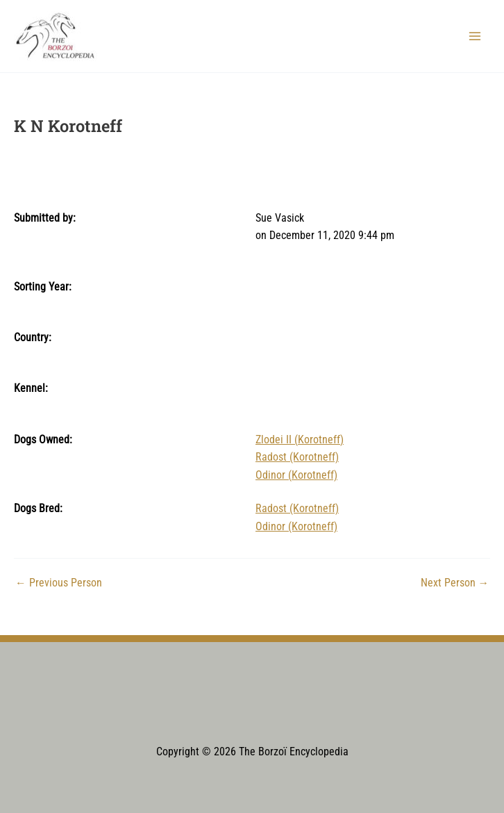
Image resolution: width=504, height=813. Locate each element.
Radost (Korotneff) (297, 457)
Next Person (455, 584)
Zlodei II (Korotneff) (300, 440)
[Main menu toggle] (475, 36)
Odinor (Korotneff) (296, 475)
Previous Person (59, 584)
